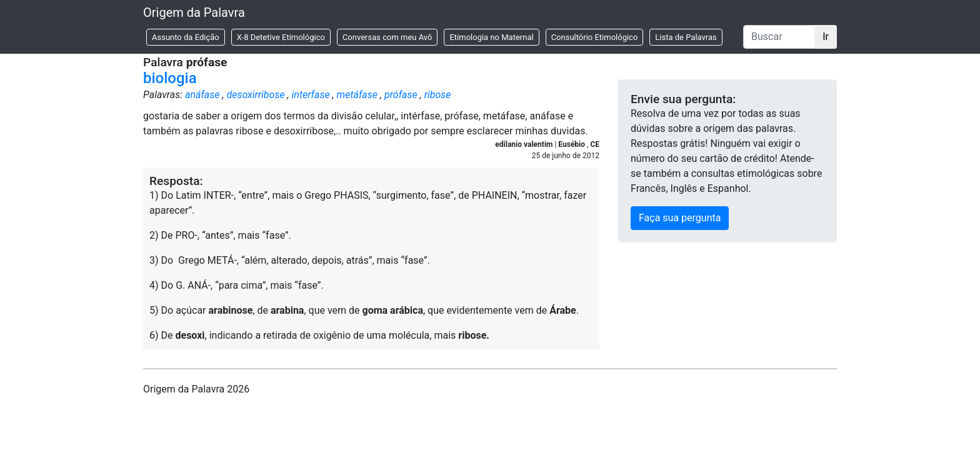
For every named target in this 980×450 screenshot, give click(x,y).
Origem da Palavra (194, 12)
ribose (438, 95)
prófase (401, 95)
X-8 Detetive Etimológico (281, 37)
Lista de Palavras (686, 37)
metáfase (357, 95)
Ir (826, 37)
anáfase (202, 95)
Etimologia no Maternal (491, 37)
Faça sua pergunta (680, 218)
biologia (170, 78)
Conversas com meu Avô (387, 37)
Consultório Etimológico (595, 37)
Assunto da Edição (186, 37)
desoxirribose (255, 95)
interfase (311, 95)
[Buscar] (779, 37)
